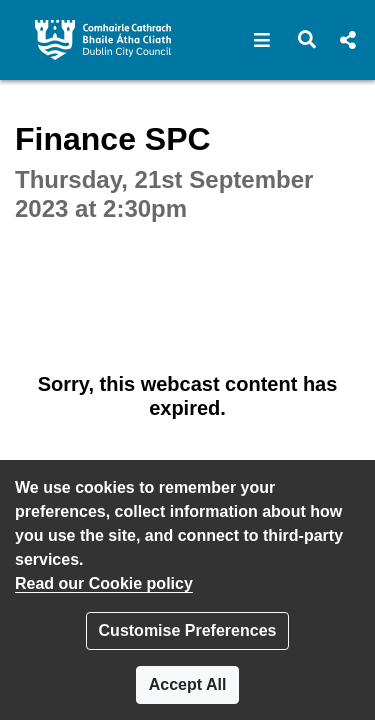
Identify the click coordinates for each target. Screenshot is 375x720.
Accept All (188, 684)
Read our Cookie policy (104, 583)
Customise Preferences (188, 630)
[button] (262, 40)
